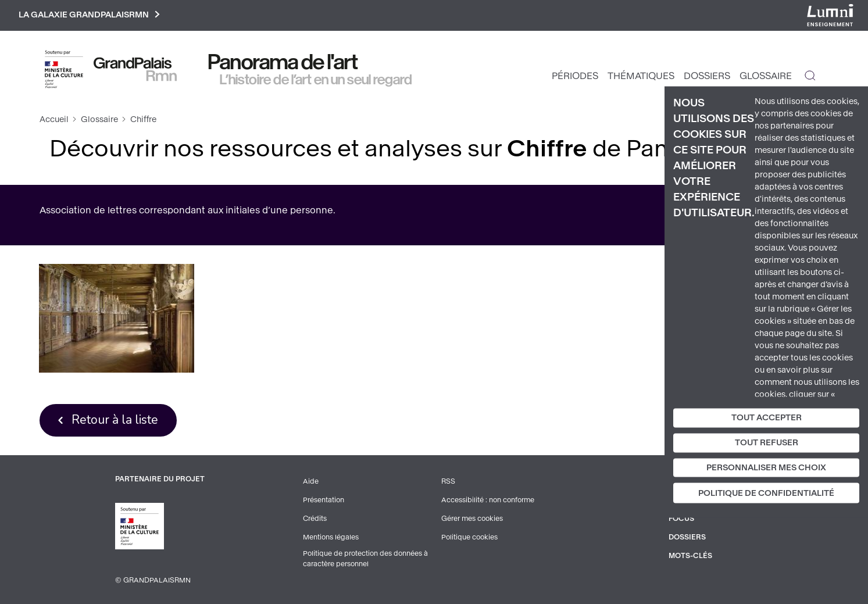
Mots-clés (690, 556)
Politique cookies (469, 537)
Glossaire (766, 76)
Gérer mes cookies (472, 519)
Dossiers (707, 76)
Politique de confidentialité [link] (766, 493)
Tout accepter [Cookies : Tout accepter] (767, 418)
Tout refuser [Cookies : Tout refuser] (767, 442)
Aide (311, 481)
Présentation (324, 500)
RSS (448, 481)
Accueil (54, 119)
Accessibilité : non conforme (488, 500)
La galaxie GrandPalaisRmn (89, 15)
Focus (681, 519)
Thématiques (641, 76)
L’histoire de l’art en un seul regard (316, 80)
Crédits (315, 519)
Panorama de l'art (283, 62)
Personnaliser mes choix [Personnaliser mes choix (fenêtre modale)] (766, 467)
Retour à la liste (115, 420)
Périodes (575, 76)
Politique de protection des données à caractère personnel (365, 559)
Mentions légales (331, 537)
